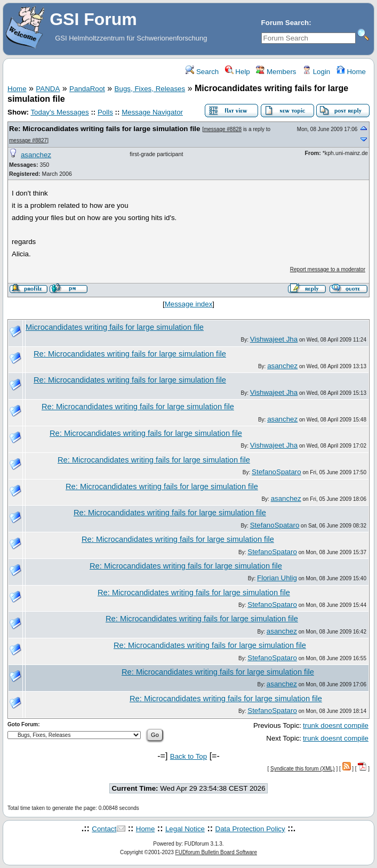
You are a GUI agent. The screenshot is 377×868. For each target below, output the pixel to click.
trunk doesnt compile (336, 725)
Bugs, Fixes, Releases (150, 89)
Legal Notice (185, 829)
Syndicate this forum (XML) (303, 769)
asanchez (36, 155)
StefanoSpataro (276, 472)
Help (238, 72)
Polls (105, 112)
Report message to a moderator (328, 269)
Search (202, 72)
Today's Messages (59, 112)
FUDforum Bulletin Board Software (216, 852)
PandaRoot (87, 89)
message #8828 (223, 129)
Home (351, 72)
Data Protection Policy (250, 829)
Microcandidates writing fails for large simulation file (115, 327)
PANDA (48, 89)
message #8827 (28, 140)
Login (316, 72)
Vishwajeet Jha (274, 339)
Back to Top (188, 756)
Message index (189, 304)
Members (276, 72)
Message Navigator (152, 112)
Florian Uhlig (277, 578)
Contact (104, 829)
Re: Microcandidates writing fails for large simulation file (105, 129)
